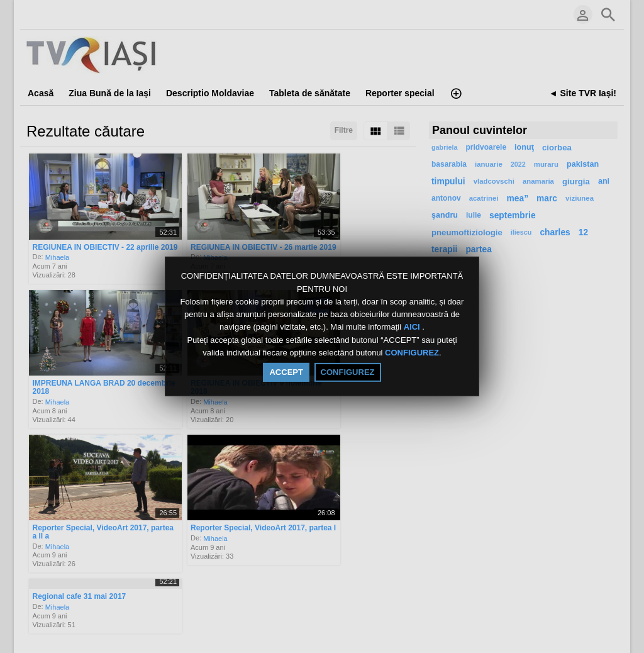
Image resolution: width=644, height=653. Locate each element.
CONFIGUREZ (412, 353)
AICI (413, 327)
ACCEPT (286, 372)
